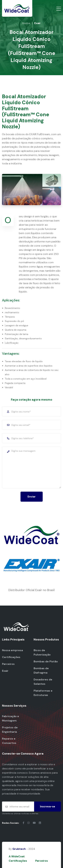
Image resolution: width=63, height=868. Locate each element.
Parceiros (8, 664)
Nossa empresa (12, 650)
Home (26, 23)
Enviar (32, 497)
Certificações (11, 657)
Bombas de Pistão (46, 661)
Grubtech (19, 849)
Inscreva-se (48, 807)
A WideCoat (17, 856)
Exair (5, 671)
